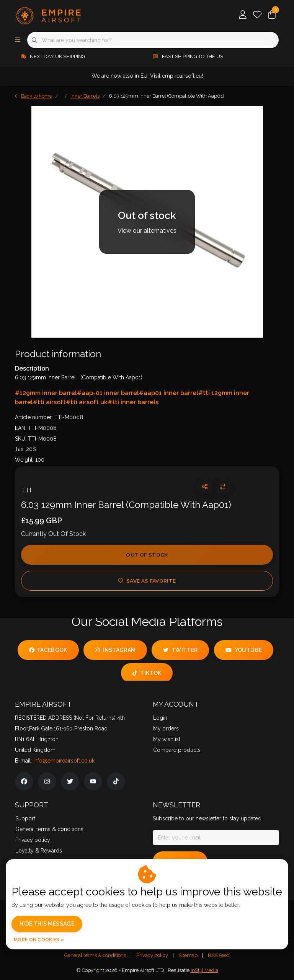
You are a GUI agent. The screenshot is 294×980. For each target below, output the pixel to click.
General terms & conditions (95, 955)
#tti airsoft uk (87, 402)
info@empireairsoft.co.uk (64, 761)
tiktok (147, 673)
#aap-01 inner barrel (108, 393)
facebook (48, 650)
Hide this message (47, 924)
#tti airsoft (49, 402)
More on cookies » (39, 940)
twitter (180, 650)
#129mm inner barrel (46, 393)
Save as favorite (147, 581)
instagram (115, 650)
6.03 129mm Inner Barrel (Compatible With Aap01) (167, 96)
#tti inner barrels (133, 402)
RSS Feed (219, 955)
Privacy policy (152, 955)
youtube (244, 650)
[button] (205, 487)
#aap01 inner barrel (169, 393)
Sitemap (188, 955)
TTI (26, 490)
